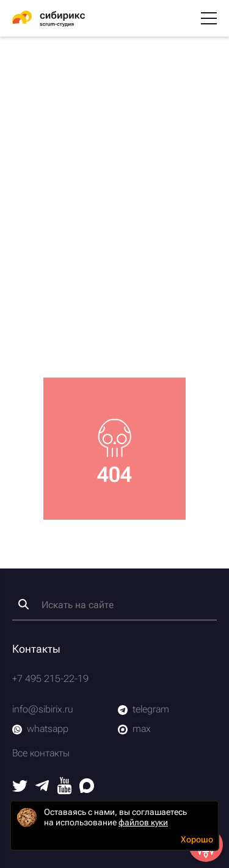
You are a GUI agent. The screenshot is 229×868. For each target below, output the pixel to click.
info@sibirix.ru (43, 709)
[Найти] (24, 604)
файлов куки (143, 822)
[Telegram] (42, 788)
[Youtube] (64, 791)
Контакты (36, 649)
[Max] (87, 790)
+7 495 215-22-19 (50, 679)
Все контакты (41, 753)
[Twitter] (20, 788)
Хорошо (197, 839)
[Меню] (209, 18)
